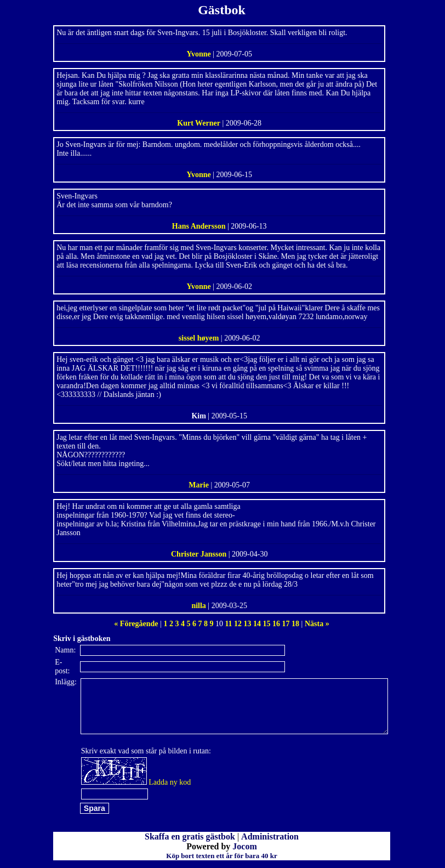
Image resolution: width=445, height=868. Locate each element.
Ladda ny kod (170, 782)
